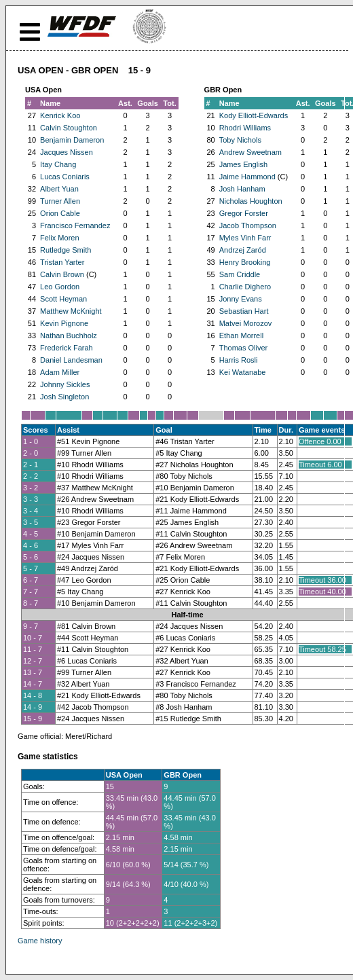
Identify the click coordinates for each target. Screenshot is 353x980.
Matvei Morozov (246, 323)
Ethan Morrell (241, 335)
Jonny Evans (241, 299)
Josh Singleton (64, 397)
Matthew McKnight (71, 311)
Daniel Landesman (71, 360)
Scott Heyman (63, 299)
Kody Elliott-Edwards (254, 115)
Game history (40, 941)
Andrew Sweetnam (250, 152)
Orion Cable (60, 213)
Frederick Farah (67, 348)
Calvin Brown (62, 274)
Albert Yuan (59, 189)
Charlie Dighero (245, 287)
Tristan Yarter (62, 262)
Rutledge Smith (66, 250)
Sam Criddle (240, 274)
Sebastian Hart (244, 311)
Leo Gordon (60, 287)
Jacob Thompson (248, 225)
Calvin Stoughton (69, 128)
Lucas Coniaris (65, 177)
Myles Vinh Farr (245, 238)
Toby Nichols (240, 140)
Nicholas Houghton (251, 201)
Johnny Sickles (65, 384)
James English (244, 164)
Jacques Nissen (67, 152)
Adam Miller (60, 372)
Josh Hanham (242, 189)
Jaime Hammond (247, 177)
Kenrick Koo (60, 115)
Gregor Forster (244, 213)
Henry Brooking (245, 262)
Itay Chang (58, 164)
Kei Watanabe (243, 372)
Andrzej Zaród (243, 250)
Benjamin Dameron (72, 140)
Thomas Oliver (244, 348)
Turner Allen (60, 201)
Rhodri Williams (245, 128)
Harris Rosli (239, 360)
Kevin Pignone (64, 323)
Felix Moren (59, 238)
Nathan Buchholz (69, 335)
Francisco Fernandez (75, 225)
